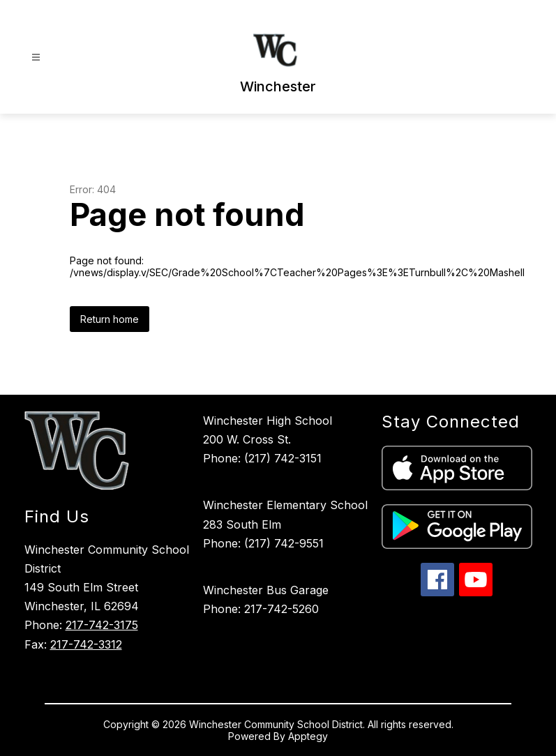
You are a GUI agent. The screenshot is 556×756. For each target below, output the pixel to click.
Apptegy (308, 736)
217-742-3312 (86, 644)
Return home (110, 319)
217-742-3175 (102, 625)
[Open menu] (36, 58)
